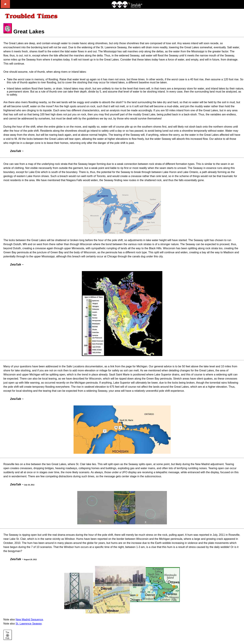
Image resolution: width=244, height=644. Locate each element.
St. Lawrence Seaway (29, 624)
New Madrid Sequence (29, 620)
